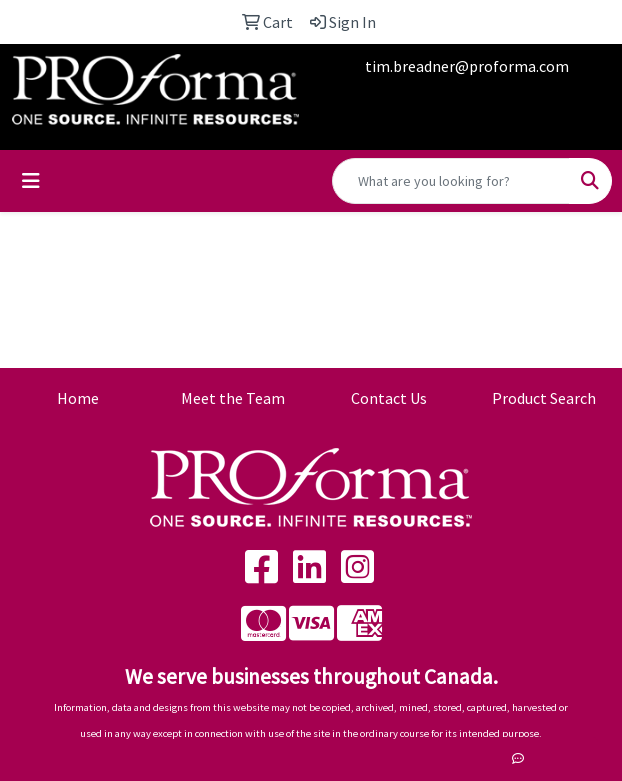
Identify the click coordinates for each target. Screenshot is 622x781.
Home (78, 398)
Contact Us (389, 398)
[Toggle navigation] (31, 181)
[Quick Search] (451, 181)
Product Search (544, 398)
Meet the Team (233, 398)
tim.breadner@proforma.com (467, 66)
